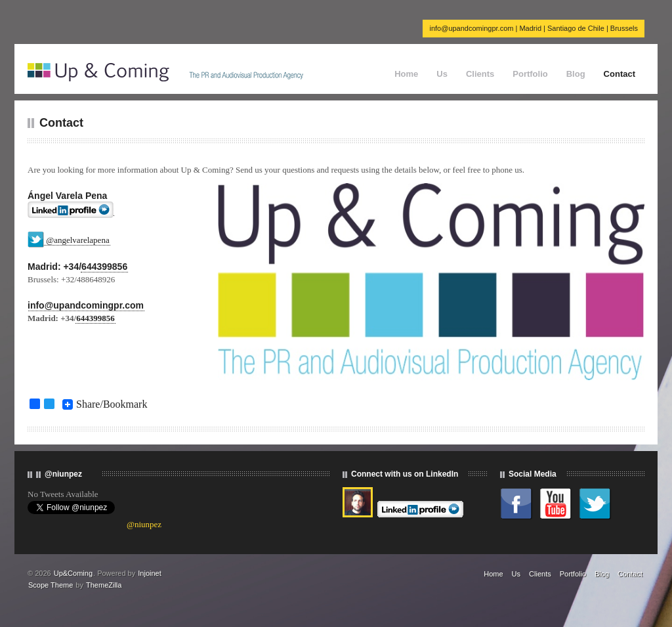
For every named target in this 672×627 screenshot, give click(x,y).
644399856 (104, 267)
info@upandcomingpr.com (86, 305)
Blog (576, 74)
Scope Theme (51, 585)
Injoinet (149, 573)
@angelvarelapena (77, 240)
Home (406, 74)
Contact (619, 74)
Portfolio (530, 74)
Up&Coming (73, 573)
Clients (480, 74)
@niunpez (144, 524)
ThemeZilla (104, 585)
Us (442, 74)
